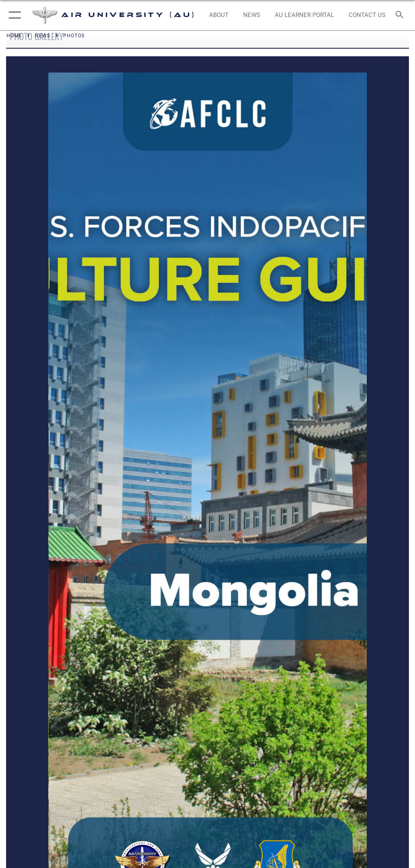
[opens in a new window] (304, 15)
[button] (13, 15)
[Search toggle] (401, 15)
